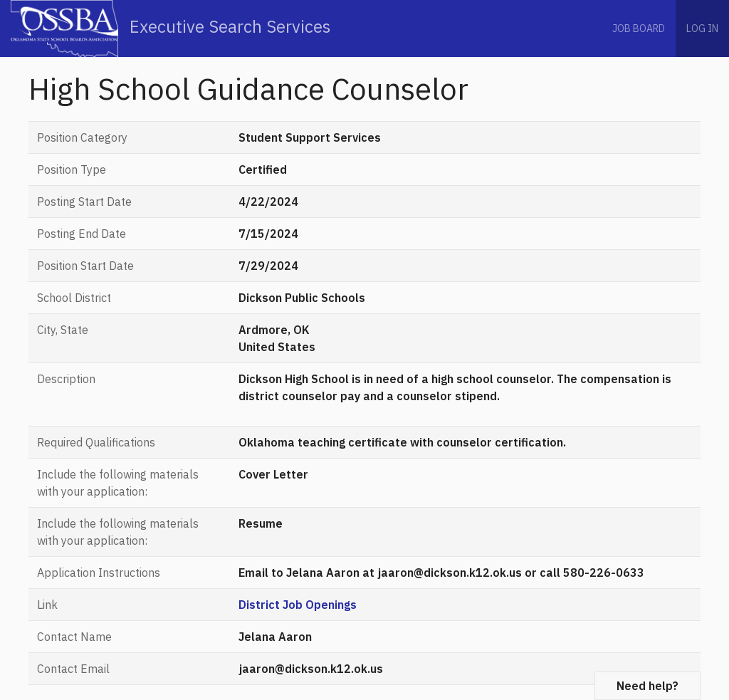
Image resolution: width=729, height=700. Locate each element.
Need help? (647, 686)
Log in (702, 28)
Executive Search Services (171, 28)
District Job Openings (298, 605)
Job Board (639, 28)
